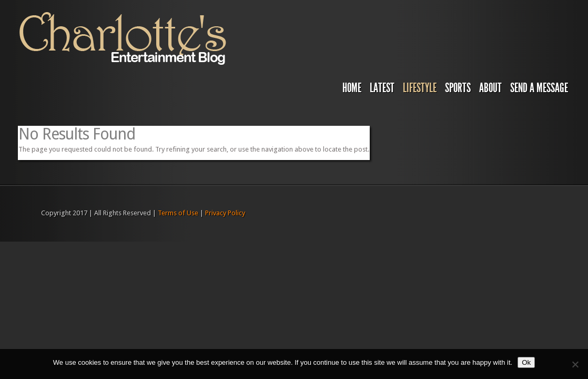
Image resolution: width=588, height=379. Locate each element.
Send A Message (539, 88)
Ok (526, 362)
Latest (382, 88)
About (490, 88)
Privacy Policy (225, 213)
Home (352, 88)
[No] (575, 364)
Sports (458, 88)
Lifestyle (420, 88)
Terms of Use (178, 213)
